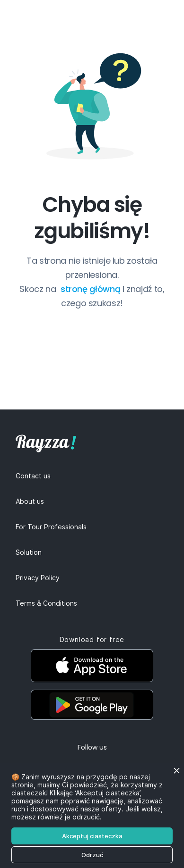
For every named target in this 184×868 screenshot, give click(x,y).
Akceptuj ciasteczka (92, 836)
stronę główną (92, 289)
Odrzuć (92, 855)
